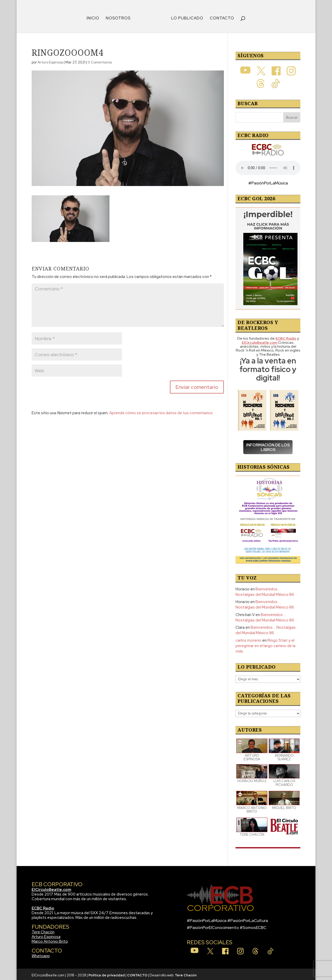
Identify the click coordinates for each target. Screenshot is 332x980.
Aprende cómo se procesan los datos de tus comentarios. (161, 411)
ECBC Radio (43, 906)
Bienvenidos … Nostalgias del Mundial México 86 (265, 590)
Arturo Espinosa (50, 60)
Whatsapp (41, 954)
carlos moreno (248, 639)
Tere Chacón (43, 930)
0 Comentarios (100, 60)
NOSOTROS (120, 17)
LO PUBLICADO (185, 17)
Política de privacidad (107, 973)
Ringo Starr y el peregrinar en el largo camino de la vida (265, 644)
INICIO (95, 17)
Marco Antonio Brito (50, 940)
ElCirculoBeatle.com (51, 888)
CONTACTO (220, 17)
